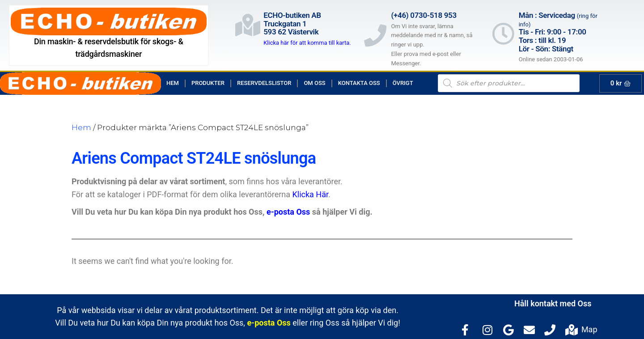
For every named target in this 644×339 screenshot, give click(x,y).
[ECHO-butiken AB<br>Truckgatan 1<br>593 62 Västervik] (248, 25)
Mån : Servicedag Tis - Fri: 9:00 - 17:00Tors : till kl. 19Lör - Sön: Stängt (558, 32)
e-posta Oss (288, 212)
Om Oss (314, 83)
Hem (173, 83)
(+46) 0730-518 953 (424, 15)
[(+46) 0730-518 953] (375, 35)
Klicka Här (311, 194)
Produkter (208, 83)
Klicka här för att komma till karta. (307, 43)
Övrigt (403, 83)
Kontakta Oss (359, 83)
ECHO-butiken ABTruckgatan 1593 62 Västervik (292, 23)
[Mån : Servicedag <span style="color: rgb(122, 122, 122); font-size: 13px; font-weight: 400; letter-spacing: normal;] (503, 34)
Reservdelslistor (264, 83)
